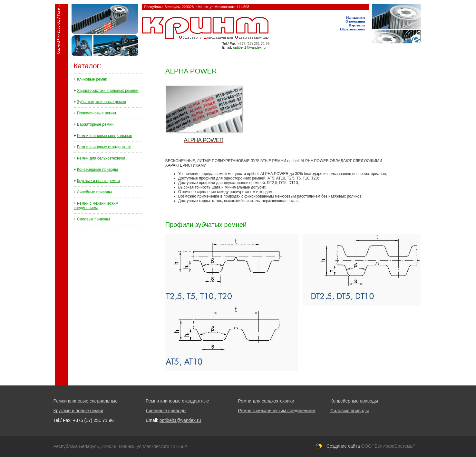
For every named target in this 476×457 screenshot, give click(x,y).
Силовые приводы (93, 219)
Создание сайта (343, 446)
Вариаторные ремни (95, 124)
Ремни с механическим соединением (96, 206)
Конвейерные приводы (97, 170)
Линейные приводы (94, 192)
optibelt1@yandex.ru (249, 47)
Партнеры (357, 25)
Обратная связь (353, 29)
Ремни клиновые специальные (105, 136)
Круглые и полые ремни (98, 181)
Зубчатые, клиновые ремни (102, 102)
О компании (355, 21)
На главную (356, 17)
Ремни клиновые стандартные (104, 147)
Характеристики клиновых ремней (108, 91)
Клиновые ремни (92, 79)
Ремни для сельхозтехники (101, 158)
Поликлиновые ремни (97, 113)
